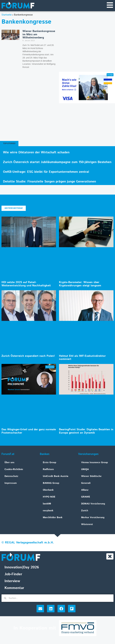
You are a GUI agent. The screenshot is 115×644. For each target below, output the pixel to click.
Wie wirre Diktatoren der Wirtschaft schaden (36, 153)
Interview (12, 582)
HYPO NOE (49, 497)
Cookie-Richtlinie (14, 470)
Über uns (9, 463)
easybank (48, 511)
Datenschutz (11, 477)
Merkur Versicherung (93, 518)
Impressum (11, 483)
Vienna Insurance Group (94, 463)
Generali (86, 483)
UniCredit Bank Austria (56, 477)
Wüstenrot (87, 525)
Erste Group (49, 463)
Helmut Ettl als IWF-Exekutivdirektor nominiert (82, 358)
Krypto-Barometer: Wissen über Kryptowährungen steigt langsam (80, 284)
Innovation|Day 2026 (22, 568)
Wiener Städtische (91, 477)
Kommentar (14, 589)
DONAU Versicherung (93, 504)
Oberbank (48, 490)
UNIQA (85, 470)
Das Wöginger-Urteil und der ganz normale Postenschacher (29, 431)
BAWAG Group (51, 483)
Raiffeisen (48, 470)
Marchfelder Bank (53, 518)
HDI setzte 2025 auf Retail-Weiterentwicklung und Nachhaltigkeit (26, 284)
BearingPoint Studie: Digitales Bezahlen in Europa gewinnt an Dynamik (86, 431)
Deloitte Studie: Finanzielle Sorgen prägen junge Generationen (49, 182)
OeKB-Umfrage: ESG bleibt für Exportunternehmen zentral (46, 172)
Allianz (85, 490)
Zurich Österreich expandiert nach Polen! (28, 356)
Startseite (7, 15)
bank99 (47, 504)
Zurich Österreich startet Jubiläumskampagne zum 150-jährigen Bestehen (57, 162)
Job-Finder (13, 575)
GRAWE (86, 497)
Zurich (85, 511)
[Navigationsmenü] (110, 5)
